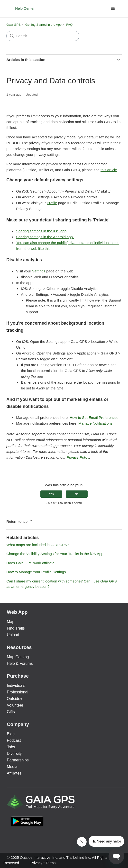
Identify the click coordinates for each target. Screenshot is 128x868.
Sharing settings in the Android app (45, 237)
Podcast (14, 740)
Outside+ (15, 699)
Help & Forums (20, 663)
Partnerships (18, 760)
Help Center (25, 8)
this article (109, 170)
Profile (52, 203)
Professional (18, 692)
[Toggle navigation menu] (113, 9)
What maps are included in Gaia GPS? (38, 545)
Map (11, 622)
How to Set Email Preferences (94, 417)
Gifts (11, 712)
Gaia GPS (14, 25)
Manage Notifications (96, 423)
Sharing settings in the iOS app (41, 231)
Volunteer (15, 705)
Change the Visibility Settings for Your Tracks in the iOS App (55, 554)
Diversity (14, 754)
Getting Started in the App (43, 25)
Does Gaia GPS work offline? (30, 563)
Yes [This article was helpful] (51, 494)
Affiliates (14, 773)
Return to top (20, 521)
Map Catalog (18, 657)
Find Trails (16, 628)
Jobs (11, 747)
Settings (39, 271)
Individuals (16, 686)
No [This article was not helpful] (77, 494)
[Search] (43, 36)
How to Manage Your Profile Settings (36, 572)
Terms (50, 863)
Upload (13, 635)
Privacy (36, 863)
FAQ (69, 25)
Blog (11, 734)
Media (12, 767)
